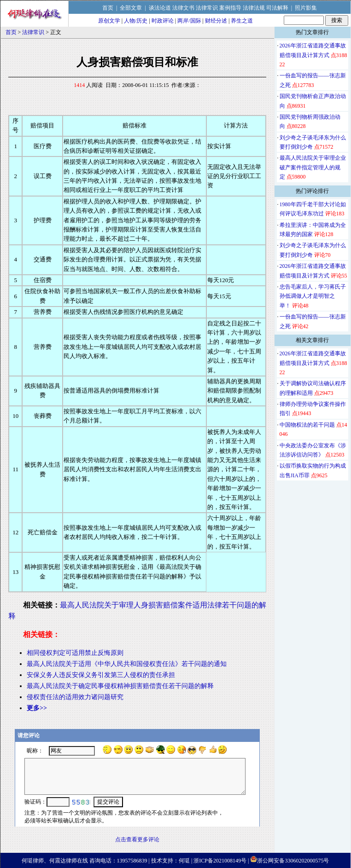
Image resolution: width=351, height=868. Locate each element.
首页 (108, 8)
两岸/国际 (189, 21)
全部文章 (131, 8)
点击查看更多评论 (137, 839)
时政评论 (163, 21)
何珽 (184, 861)
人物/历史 (136, 21)
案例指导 (230, 8)
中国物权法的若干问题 (307, 425)
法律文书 (183, 8)
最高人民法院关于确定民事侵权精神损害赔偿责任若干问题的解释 (120, 686)
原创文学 (109, 21)
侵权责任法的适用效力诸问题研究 (75, 697)
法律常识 (207, 8)
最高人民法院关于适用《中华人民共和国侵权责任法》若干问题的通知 (127, 664)
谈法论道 (160, 8)
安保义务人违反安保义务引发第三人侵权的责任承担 (101, 675)
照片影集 (306, 8)
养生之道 (242, 21)
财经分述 (216, 21)
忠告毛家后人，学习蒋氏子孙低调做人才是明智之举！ (313, 296)
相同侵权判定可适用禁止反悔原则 (75, 653)
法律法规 (254, 8)
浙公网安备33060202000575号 (293, 861)
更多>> (37, 708)
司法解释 (277, 8)
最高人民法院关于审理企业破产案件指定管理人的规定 (313, 167)
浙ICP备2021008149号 (220, 861)
